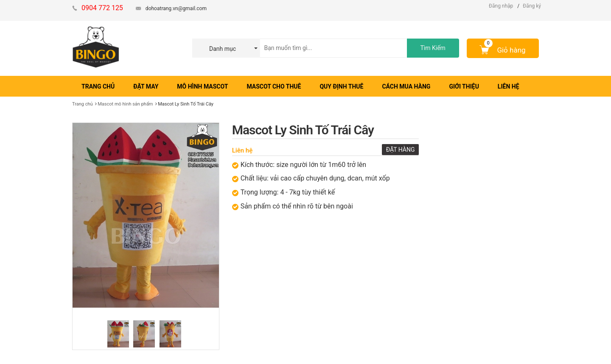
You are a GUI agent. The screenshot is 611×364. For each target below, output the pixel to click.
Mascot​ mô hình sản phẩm (125, 104)
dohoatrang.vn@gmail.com (176, 8)
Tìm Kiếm (433, 48)
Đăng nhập (501, 6)
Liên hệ (242, 150)
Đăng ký (532, 6)
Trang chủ (83, 104)
